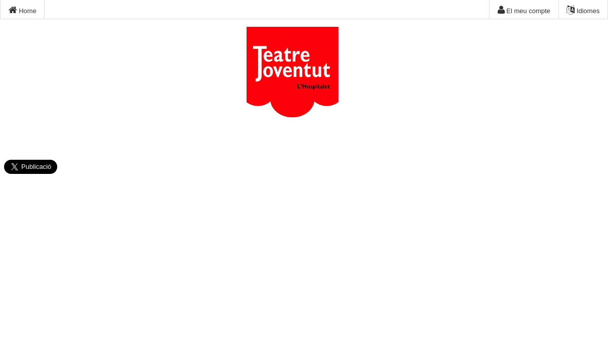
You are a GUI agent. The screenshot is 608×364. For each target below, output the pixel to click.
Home (23, 10)
